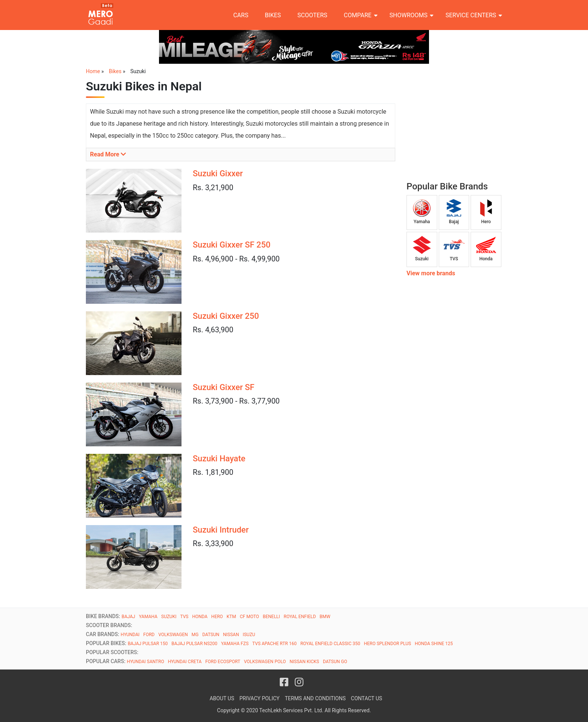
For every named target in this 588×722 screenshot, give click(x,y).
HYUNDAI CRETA (185, 662)
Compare (358, 15)
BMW (325, 617)
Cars (241, 15)
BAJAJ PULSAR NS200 (194, 644)
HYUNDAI (130, 635)
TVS (184, 617)
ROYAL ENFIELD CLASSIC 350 (330, 644)
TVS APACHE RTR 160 (274, 644)
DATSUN (211, 635)
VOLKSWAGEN (173, 635)
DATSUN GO (335, 662)
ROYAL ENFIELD (300, 617)
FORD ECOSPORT (223, 662)
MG (195, 635)
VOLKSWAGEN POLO (265, 662)
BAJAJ (128, 617)
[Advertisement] (463, 126)
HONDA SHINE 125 (434, 644)
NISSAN (231, 635)
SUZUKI (169, 617)
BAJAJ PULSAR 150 (148, 644)
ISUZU (249, 635)
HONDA (200, 617)
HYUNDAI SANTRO (145, 662)
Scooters (312, 15)
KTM (231, 617)
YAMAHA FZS (235, 644)
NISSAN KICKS (304, 662)
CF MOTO (249, 617)
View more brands (431, 273)
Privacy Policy (259, 698)
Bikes (273, 15)
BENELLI (271, 617)
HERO (217, 617)
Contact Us (367, 698)
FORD (149, 635)
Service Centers (471, 15)
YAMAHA (148, 617)
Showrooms (409, 15)
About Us (222, 698)
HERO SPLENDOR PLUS (387, 644)
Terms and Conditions (315, 698)
